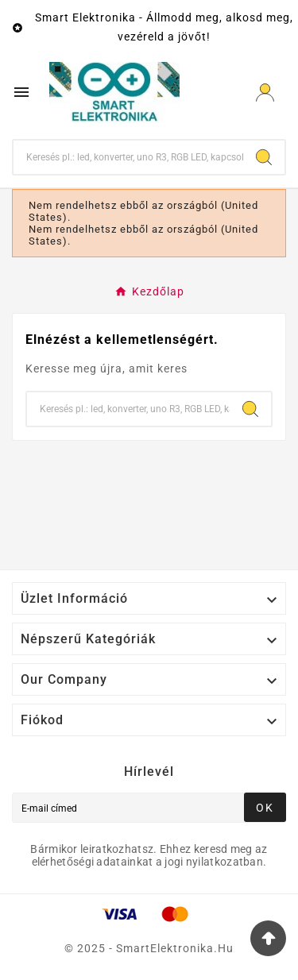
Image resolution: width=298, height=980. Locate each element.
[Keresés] (128, 157)
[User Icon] (265, 93)
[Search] (264, 157)
